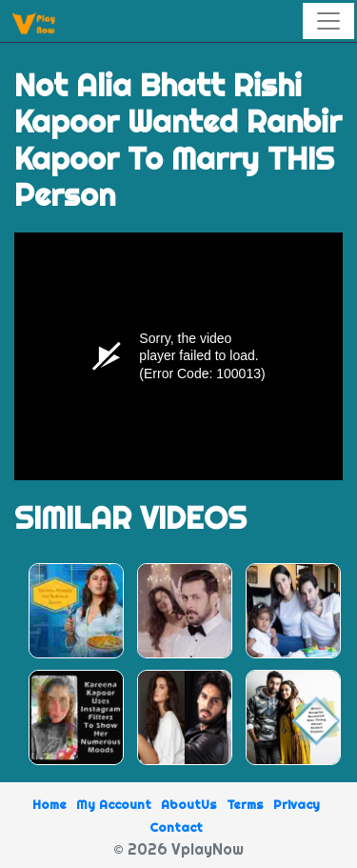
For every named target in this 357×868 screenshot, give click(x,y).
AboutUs (189, 804)
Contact (176, 827)
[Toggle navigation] (328, 21)
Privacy (297, 804)
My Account (114, 804)
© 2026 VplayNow (178, 849)
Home (50, 804)
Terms (245, 804)
